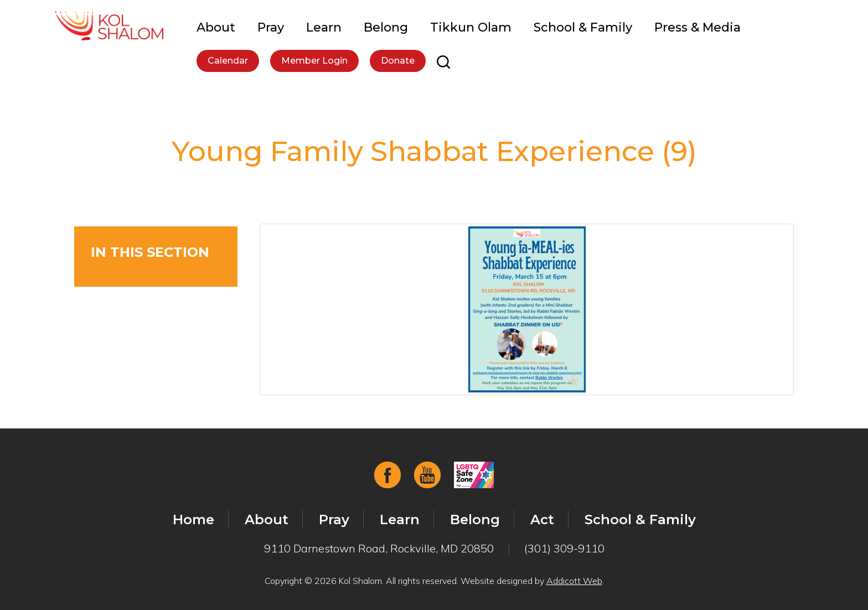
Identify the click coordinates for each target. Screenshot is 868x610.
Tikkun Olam (471, 27)
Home (193, 519)
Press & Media (697, 27)
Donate (398, 61)
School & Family (583, 27)
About (216, 27)
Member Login (314, 61)
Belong (386, 27)
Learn (324, 27)
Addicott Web (574, 581)
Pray (271, 27)
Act (542, 519)
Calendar (228, 61)
